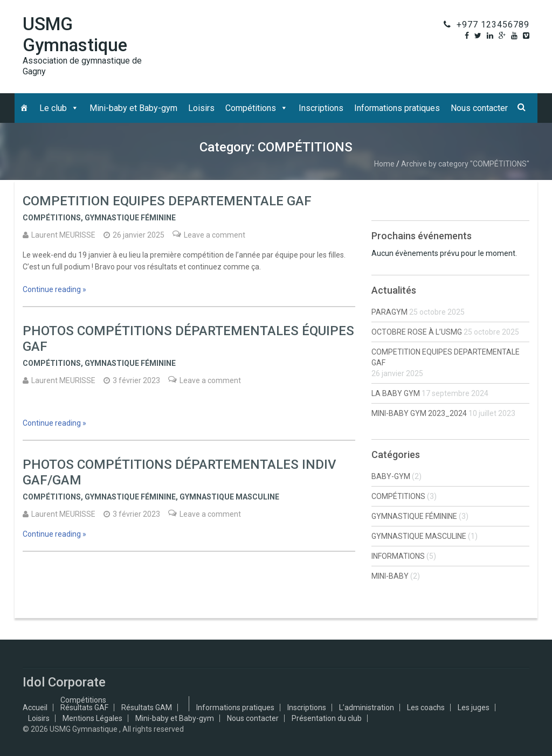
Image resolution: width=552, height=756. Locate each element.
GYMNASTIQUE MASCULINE (229, 497)
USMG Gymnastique (75, 34)
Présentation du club (327, 718)
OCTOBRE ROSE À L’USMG (417, 332)
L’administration (367, 708)
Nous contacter (479, 108)
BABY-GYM (391, 476)
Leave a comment (215, 235)
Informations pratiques (397, 108)
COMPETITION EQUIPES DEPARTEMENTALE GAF (167, 201)
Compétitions (251, 108)
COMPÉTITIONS (52, 218)
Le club (53, 108)
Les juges (474, 708)
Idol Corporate (64, 682)
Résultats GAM (147, 708)
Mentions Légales (92, 718)
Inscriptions (321, 108)
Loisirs (201, 108)
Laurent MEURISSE (63, 235)
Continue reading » (54, 289)
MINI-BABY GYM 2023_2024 (419, 413)
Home (384, 164)
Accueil (35, 708)
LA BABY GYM (396, 393)
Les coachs (426, 708)
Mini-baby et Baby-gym (133, 108)
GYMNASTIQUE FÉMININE (130, 218)
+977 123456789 (493, 25)
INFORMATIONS (398, 556)
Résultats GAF (84, 708)
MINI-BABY (390, 576)
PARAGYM (389, 312)
